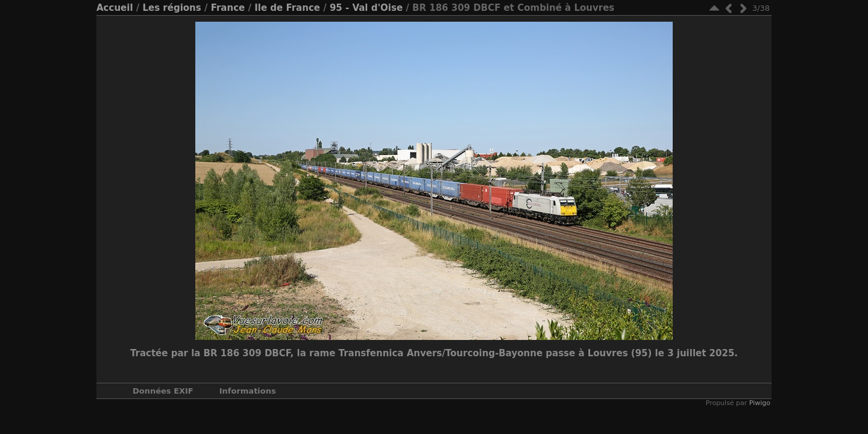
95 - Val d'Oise (366, 8)
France (228, 8)
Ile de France (287, 8)
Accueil (115, 8)
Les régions (171, 8)
